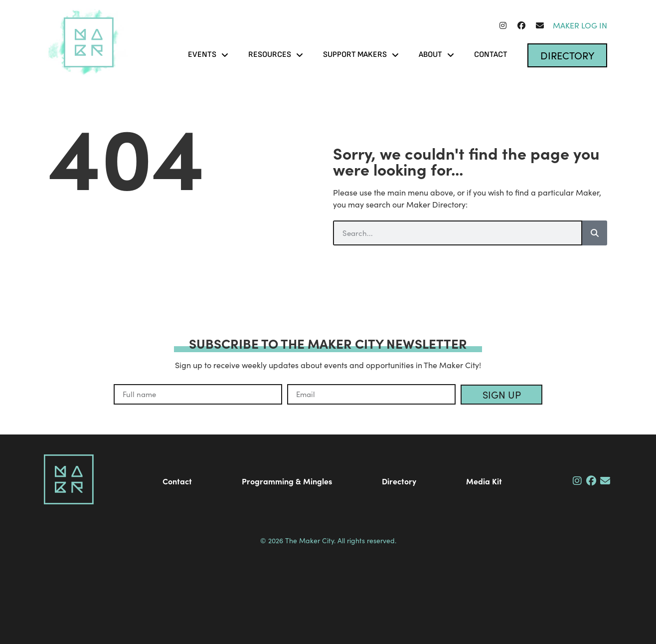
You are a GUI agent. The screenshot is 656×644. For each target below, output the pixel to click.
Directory (399, 481)
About (436, 55)
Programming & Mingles (287, 481)
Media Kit (484, 481)
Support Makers (361, 55)
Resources (276, 55)
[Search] (595, 233)
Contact (491, 55)
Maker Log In (580, 25)
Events (208, 55)
